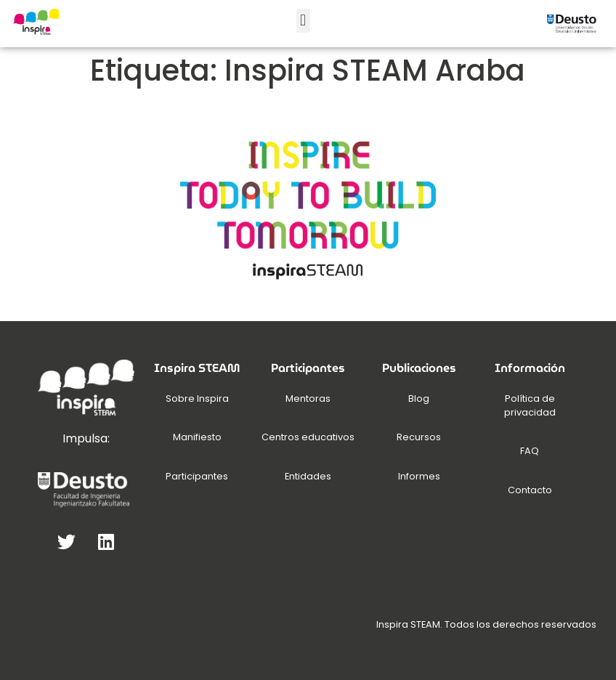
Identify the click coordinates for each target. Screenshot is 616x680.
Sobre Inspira (197, 398)
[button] (303, 21)
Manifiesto (197, 437)
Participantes (197, 476)
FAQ (530, 451)
